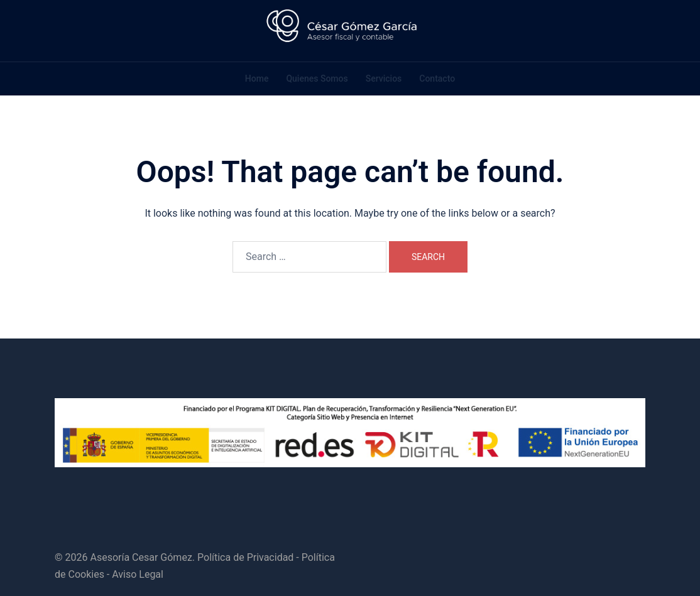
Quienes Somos (317, 79)
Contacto (437, 79)
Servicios (384, 79)
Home (257, 79)
